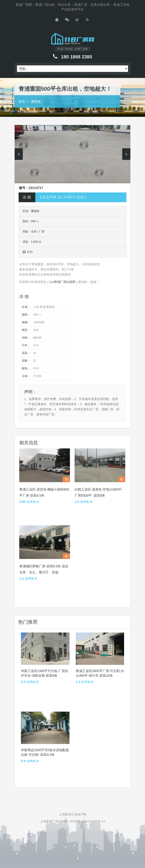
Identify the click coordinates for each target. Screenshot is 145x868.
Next (126, 154)
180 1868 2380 (77, 57)
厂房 (42, 232)
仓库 (34, 232)
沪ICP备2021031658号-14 (87, 821)
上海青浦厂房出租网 (54, 821)
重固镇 (36, 101)
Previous (19, 154)
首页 (22, 101)
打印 (28, 252)
